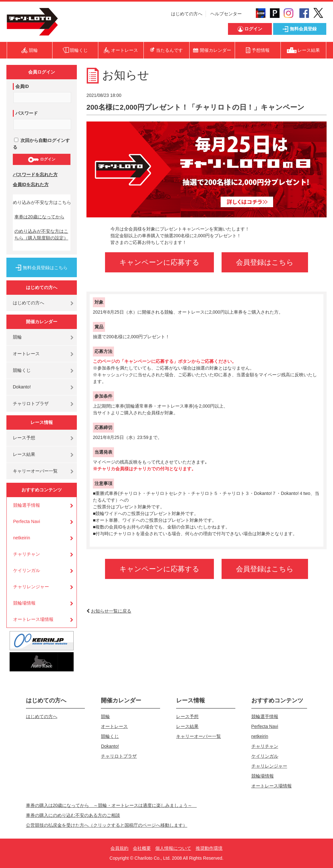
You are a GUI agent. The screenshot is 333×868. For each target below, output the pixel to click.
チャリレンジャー (31, 587)
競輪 (17, 337)
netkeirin (22, 538)
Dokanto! (22, 387)
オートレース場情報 (33, 619)
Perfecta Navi (27, 521)
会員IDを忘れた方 (31, 184)
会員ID (22, 86)
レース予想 (24, 438)
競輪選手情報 (27, 505)
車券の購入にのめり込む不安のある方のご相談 (73, 815)
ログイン (41, 160)
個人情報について (173, 848)
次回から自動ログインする (41, 144)
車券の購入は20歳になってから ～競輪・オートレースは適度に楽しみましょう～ (111, 805)
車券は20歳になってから (39, 217)
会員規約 (119, 848)
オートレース (26, 354)
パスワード (27, 113)
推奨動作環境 (209, 848)
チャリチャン (27, 554)
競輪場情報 (24, 603)
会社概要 (142, 848)
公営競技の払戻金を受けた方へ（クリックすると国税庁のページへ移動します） (107, 825)
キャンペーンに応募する (159, 262)
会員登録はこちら (265, 262)
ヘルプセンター (226, 14)
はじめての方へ (187, 14)
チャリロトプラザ (31, 403)
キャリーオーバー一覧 (35, 471)
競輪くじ (22, 370)
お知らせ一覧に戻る (111, 611)
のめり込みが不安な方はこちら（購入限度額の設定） (41, 235)
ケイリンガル (27, 570)
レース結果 (24, 454)
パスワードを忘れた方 (35, 175)
